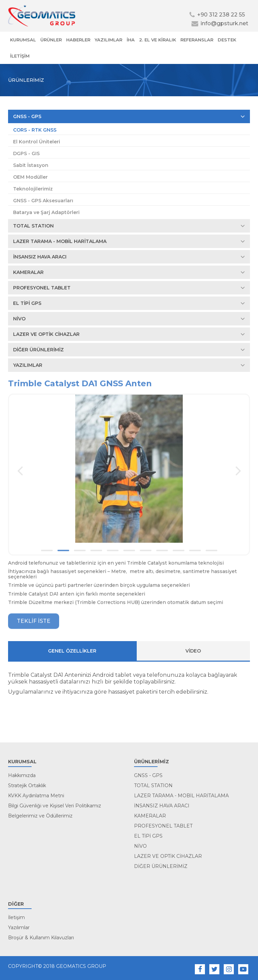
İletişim (16, 917)
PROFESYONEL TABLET (129, 288)
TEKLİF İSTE (34, 623)
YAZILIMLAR (109, 40)
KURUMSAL (23, 40)
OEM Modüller (30, 177)
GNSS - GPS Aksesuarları (43, 201)
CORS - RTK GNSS (35, 130)
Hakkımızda (22, 775)
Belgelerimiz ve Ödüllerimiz (40, 816)
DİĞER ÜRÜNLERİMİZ (129, 350)
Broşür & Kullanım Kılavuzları (41, 938)
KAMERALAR (129, 272)
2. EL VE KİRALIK (158, 40)
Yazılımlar (19, 928)
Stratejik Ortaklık (27, 785)
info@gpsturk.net (220, 23)
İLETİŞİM (20, 56)
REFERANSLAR (197, 40)
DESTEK (227, 40)
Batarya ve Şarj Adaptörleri (46, 212)
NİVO (129, 319)
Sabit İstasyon (31, 165)
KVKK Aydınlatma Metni (36, 796)
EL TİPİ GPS (129, 303)
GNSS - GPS (129, 116)
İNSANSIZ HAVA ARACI (129, 257)
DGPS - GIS (26, 153)
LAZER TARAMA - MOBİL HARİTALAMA (129, 241)
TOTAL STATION (129, 226)
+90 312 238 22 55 (217, 15)
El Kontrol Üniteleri (37, 142)
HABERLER (78, 40)
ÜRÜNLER (51, 40)
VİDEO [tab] (193, 651)
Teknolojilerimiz (33, 189)
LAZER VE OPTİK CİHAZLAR (129, 334)
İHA (131, 40)
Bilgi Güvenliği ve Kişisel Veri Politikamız (55, 806)
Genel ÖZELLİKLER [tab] (72, 651)
